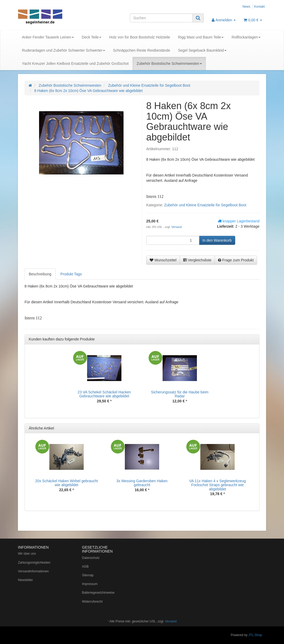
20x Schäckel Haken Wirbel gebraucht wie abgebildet (66, 483)
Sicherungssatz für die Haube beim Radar (180, 394)
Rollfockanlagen (246, 37)
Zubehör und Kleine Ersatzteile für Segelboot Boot (205, 205)
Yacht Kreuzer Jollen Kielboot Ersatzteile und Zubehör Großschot (75, 64)
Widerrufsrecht (92, 602)
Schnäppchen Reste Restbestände (141, 50)
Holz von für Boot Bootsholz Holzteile (140, 37)
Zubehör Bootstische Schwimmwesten (169, 64)
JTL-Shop (255, 635)
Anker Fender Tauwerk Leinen (48, 37)
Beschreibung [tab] (40, 274)
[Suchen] (161, 18)
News (247, 7)
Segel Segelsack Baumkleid (202, 50)
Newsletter (25, 580)
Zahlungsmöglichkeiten (34, 563)
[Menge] (173, 240)
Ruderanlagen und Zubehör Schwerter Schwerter (63, 50)
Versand (176, 227)
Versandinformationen (33, 571)
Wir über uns (27, 554)
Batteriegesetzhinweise (98, 593)
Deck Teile (92, 37)
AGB (85, 567)
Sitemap (88, 575)
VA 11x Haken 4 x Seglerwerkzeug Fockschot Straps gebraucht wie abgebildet (218, 485)
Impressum (90, 584)
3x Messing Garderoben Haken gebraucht (142, 483)
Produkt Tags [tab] (71, 274)
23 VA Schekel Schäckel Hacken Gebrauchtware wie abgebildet (104, 394)
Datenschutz (91, 558)
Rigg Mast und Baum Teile (201, 37)
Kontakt (259, 7)
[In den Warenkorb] (217, 240)
